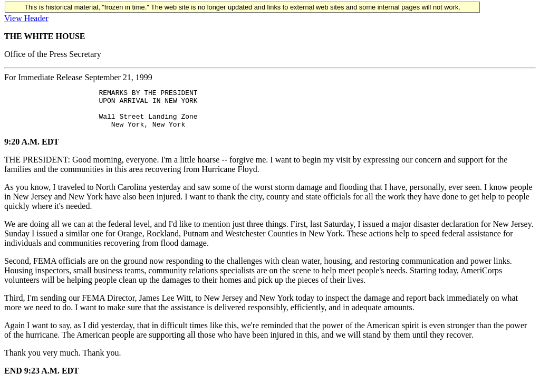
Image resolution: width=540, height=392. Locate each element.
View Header (26, 18)
